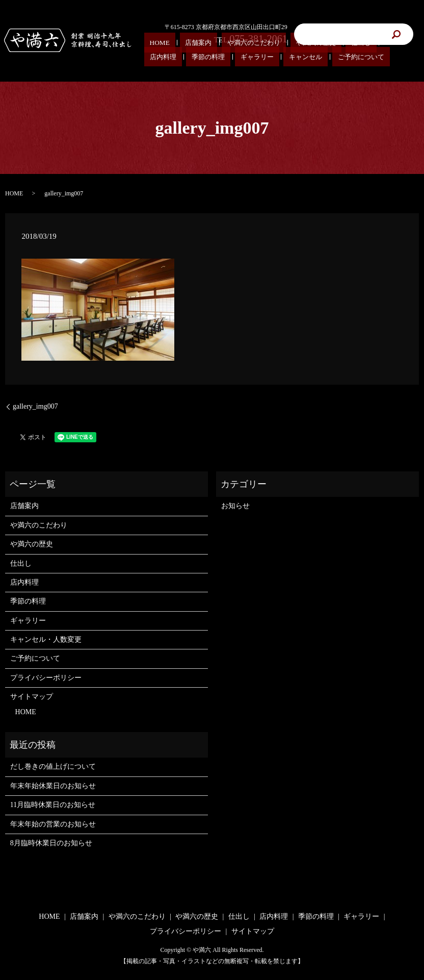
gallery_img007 (35, 406)
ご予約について (196, 58)
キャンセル (158, 58)
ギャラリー (28, 621)
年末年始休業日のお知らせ (53, 786)
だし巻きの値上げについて (53, 767)
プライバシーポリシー (46, 678)
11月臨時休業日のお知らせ (53, 805)
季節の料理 (28, 601)
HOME (152, 46)
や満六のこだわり (215, 46)
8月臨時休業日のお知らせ (51, 843)
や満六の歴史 (258, 46)
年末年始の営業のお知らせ (53, 824)
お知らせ (235, 506)
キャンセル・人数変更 (46, 639)
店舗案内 (176, 46)
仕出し (288, 46)
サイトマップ (32, 697)
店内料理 (24, 582)
